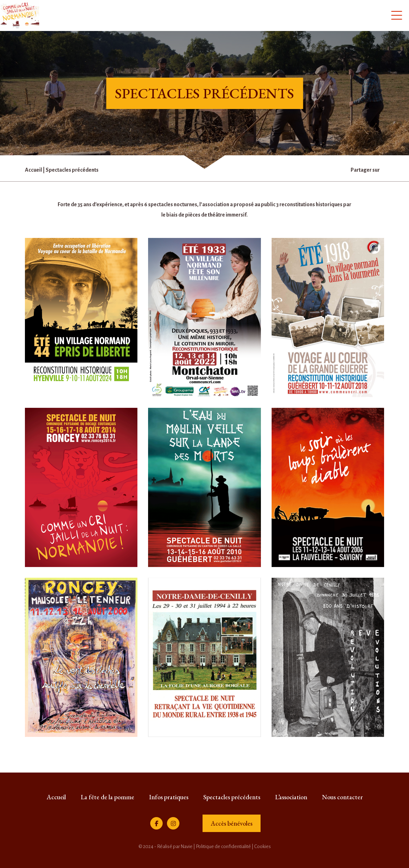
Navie (187, 846)
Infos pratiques (169, 797)
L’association (291, 797)
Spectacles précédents (232, 797)
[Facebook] (156, 823)
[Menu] (397, 15)
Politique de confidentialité (223, 846)
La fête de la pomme (108, 797)
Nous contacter (342, 797)
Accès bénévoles (232, 823)
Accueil (33, 170)
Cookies (263, 846)
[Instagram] (173, 823)
